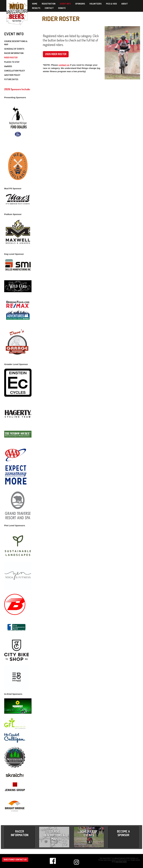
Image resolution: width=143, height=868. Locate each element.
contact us (64, 65)
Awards (8, 66)
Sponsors (80, 4)
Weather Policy (12, 75)
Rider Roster (11, 57)
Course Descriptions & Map (16, 43)
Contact (49, 8)
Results (36, 8)
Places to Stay (12, 62)
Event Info (65, 4)
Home (35, 4)
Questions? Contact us (15, 860)
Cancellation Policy (15, 71)
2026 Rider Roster (56, 54)
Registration (49, 4)
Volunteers (95, 4)
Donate (62, 8)
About (125, 4)
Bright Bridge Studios (121, 862)
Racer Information (14, 53)
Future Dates (11, 79)
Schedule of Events (14, 49)
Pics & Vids (111, 4)
